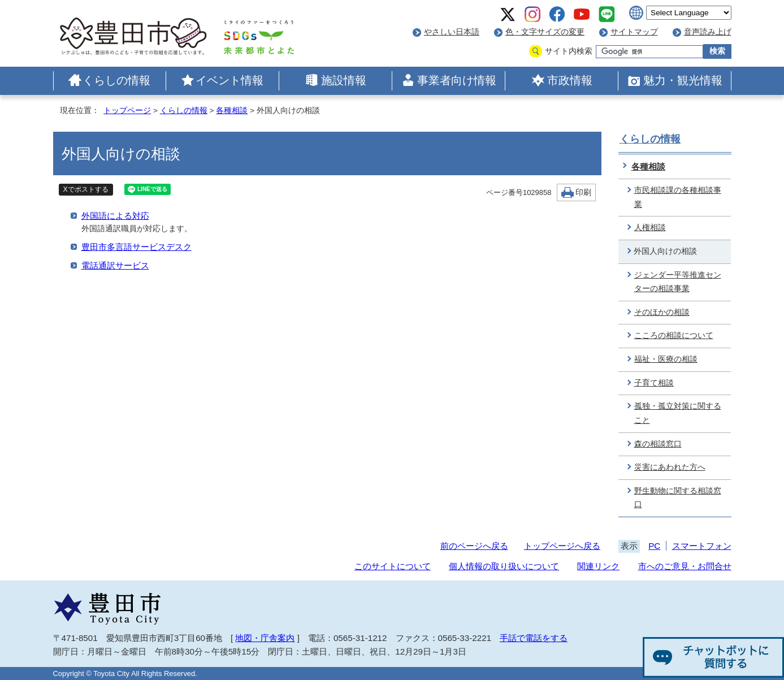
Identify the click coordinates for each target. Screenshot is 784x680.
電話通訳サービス (115, 265)
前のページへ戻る (474, 546)
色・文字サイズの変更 (545, 32)
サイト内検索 (569, 51)
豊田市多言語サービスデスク (137, 247)
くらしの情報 (116, 80)
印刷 (583, 192)
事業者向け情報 (457, 80)
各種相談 (232, 111)
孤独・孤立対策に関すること (678, 413)
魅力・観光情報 (683, 80)
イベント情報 (229, 80)
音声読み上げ (708, 32)
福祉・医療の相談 (666, 359)
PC (654, 546)
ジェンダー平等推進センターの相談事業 (678, 282)
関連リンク (598, 566)
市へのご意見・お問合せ (685, 566)
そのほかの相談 (662, 312)
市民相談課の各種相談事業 (678, 197)
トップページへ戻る (562, 546)
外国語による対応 (115, 216)
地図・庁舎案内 (265, 638)
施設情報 (344, 80)
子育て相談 (654, 383)
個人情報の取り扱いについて (504, 566)
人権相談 (650, 228)
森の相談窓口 (658, 444)
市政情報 (570, 80)
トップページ (127, 111)
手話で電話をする (534, 638)
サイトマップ (634, 32)
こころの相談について (674, 335)
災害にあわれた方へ (670, 467)
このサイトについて (393, 566)
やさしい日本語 (452, 32)
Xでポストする (86, 189)
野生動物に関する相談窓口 (678, 498)
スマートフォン (702, 546)
